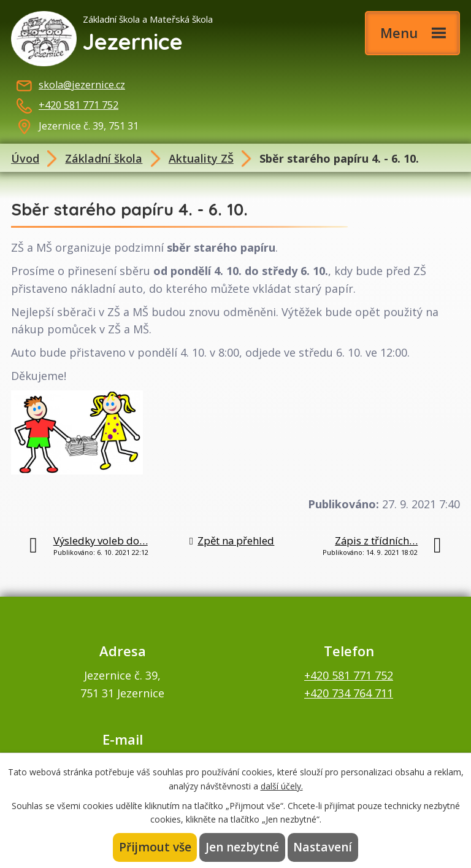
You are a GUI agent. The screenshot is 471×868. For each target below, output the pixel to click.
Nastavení (323, 847)
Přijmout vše (156, 847)
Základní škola (104, 158)
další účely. (282, 785)
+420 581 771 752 (78, 105)
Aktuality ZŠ (201, 158)
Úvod (25, 158)
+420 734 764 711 (349, 693)
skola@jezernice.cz (82, 85)
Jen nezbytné (243, 847)
